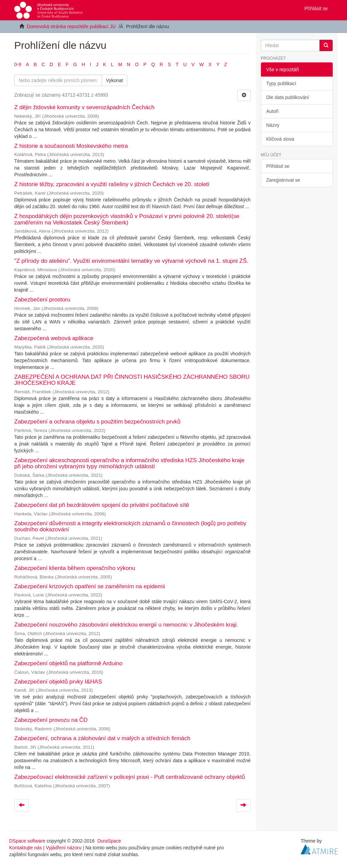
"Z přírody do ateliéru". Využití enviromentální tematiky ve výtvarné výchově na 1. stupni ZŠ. (131, 261)
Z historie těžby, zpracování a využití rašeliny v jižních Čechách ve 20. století (112, 184)
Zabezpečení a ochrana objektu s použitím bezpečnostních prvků (97, 422)
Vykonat (115, 80)
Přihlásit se (278, 166)
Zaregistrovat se (283, 180)
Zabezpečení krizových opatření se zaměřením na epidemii (90, 586)
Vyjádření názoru (64, 848)
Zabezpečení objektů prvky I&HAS (58, 682)
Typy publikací (281, 83)
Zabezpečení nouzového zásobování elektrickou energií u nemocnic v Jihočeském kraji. (126, 625)
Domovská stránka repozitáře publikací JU (71, 26)
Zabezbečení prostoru (42, 300)
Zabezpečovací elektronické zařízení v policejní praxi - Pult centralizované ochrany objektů (130, 777)
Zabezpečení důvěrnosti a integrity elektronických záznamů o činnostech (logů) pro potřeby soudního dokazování (130, 527)
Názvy (273, 125)
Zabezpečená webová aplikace (54, 338)
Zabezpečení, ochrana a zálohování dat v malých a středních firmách (102, 738)
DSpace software (27, 841)
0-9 (18, 64)
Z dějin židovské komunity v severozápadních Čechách (84, 107)
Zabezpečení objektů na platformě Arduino (68, 663)
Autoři (273, 111)
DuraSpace (109, 841)
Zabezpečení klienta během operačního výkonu (75, 568)
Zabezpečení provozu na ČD (51, 720)
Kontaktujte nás (26, 848)
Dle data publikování (288, 97)
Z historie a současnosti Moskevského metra (71, 146)
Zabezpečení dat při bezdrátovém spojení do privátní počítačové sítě (102, 505)
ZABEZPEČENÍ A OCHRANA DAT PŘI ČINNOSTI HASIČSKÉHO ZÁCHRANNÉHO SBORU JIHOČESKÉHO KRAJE (132, 380)
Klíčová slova (280, 139)
